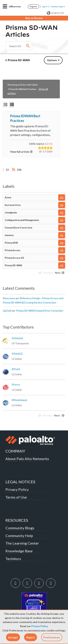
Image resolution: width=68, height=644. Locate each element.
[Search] (19, 46)
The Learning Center (22, 543)
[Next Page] (59, 274)
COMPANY (15, 451)
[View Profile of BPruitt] (16, 369)
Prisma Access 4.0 (14, 258)
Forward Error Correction (18, 228)
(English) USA (55, 13)
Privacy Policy (39, 626)
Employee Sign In (58, 6)
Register (33, 6)
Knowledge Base (19, 551)
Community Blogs (20, 528)
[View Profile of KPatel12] (17, 354)
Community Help (19, 536)
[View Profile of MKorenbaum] (19, 400)
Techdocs (13, 559)
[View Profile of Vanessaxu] (9, 298)
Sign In (45, 6)
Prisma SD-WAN (19, 60)
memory (9, 235)
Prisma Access (13, 250)
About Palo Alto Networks (27, 459)
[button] (13, 637)
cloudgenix (11, 213)
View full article (20, 152)
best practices (13, 205)
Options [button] (52, 60)
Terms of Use (16, 497)
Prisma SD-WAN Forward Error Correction (40, 311)
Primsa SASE (11, 243)
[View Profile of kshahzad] (17, 338)
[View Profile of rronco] (16, 385)
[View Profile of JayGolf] (7, 311)
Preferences (52, 637)
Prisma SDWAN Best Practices (25, 118)
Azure (8, 197)
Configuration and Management (22, 220)
